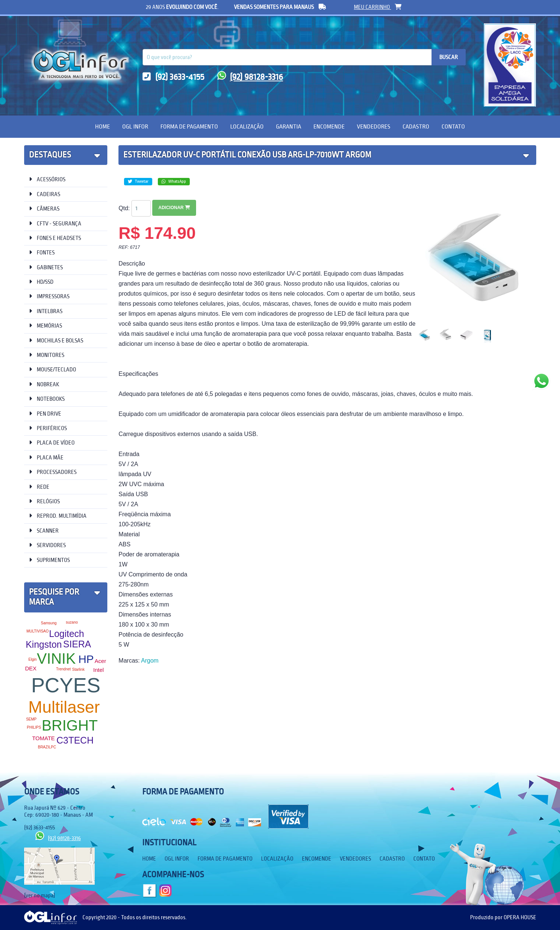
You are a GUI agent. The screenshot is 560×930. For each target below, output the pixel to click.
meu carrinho (378, 7)
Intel (98, 670)
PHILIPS (34, 727)
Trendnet (64, 669)
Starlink (78, 669)
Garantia (289, 126)
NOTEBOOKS (47, 399)
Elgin (32, 659)
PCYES (66, 685)
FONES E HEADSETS (55, 238)
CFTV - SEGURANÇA (55, 223)
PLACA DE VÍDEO (52, 443)
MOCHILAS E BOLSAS (56, 340)
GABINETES (46, 267)
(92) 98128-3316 (250, 77)
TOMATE (43, 738)
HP (86, 659)
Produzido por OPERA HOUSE (503, 917)
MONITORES (47, 355)
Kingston (44, 644)
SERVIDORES (47, 545)
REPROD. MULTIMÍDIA (58, 516)
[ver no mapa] (40, 895)
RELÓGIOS (44, 501)
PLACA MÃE (46, 457)
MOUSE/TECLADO (53, 369)
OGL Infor (135, 126)
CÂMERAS (44, 209)
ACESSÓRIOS (47, 179)
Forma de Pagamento (189, 126)
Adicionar (174, 208)
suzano (72, 622)
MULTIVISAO (38, 631)
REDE (39, 487)
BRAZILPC (47, 747)
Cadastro (416, 126)
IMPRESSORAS (49, 296)
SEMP (31, 719)
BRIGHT (70, 725)
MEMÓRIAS (45, 326)
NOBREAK (44, 384)
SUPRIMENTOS (49, 560)
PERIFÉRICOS (48, 428)
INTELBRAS (46, 311)
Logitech (67, 634)
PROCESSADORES (53, 472)
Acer (100, 661)
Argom (150, 661)
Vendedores (374, 126)
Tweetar (138, 181)
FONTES (42, 252)
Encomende (329, 126)
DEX (31, 668)
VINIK (56, 659)
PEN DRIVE (45, 414)
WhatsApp (174, 181)
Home (102, 126)
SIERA (77, 644)
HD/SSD (41, 282)
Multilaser (64, 707)
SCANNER (44, 531)
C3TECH (75, 740)
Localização (247, 126)
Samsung (49, 623)
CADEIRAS (45, 194)
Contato (453, 126)
